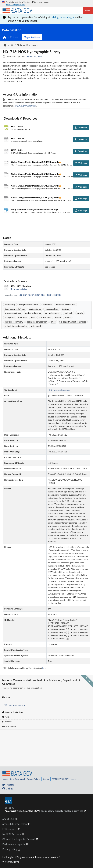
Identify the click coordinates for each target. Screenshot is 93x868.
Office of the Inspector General (19, 839)
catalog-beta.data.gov (62, 17)
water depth (36, 326)
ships (53, 322)
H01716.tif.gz (18, 138)
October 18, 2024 (34, 56)
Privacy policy (10, 849)
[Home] (17, 11)
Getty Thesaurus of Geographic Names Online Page (35, 209)
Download (81, 127)
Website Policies (34, 779)
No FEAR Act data (12, 834)
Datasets (15, 37)
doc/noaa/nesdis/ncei (65, 305)
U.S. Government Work (26, 106)
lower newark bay (13, 313)
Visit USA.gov (10, 862)
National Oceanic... (28, 45)
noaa (33, 317)
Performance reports (14, 844)
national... (69, 313)
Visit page (81, 163)
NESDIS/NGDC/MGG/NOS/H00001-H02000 (40, 295)
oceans (68, 317)
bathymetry (10, 305)
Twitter (6, 717)
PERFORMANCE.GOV (60, 779)
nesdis (80, 313)
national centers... (53, 313)
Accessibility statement (15, 824)
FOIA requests (10, 829)
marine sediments (33, 313)
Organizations (32, 37)
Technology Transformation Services (62, 811)
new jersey (10, 317)
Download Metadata (19, 289)
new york (22, 317)
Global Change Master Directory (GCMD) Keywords (35, 162)
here (44, 668)
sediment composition (37, 322)
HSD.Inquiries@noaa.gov (14, 705)
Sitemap (46, 779)
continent (47, 305)
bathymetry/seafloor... (29, 305)
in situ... (66, 309)
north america (45, 317)
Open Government (17, 779)
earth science (35, 309)
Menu (88, 11)
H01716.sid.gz (18, 150)
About (5, 779)
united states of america (16, 326)
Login (73, 779)
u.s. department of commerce (73, 322)
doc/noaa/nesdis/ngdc (15, 309)
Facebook (7, 722)
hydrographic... (52, 309)
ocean (58, 317)
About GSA (8, 819)
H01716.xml (17, 126)
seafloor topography (14, 322)
